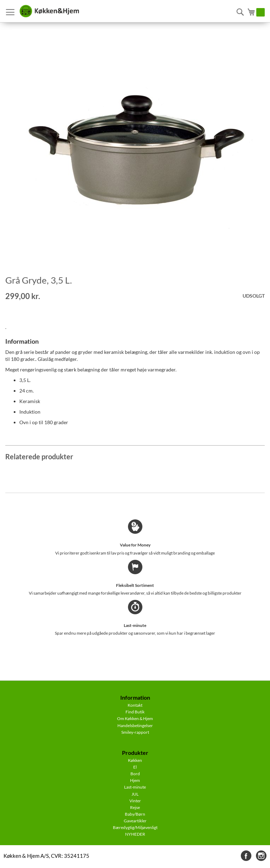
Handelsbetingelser (135, 726)
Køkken (135, 760)
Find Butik (135, 712)
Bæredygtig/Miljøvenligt (135, 827)
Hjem (135, 780)
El (135, 767)
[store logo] (49, 11)
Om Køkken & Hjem (135, 718)
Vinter (135, 801)
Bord (135, 774)
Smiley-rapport (135, 732)
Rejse (135, 807)
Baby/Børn (135, 814)
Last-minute (135, 787)
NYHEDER (135, 834)
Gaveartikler (135, 821)
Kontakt (135, 705)
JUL (135, 794)
